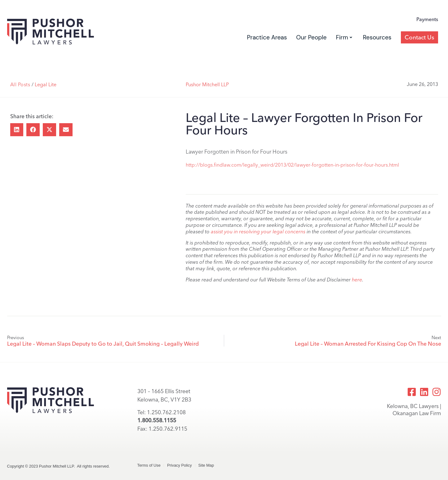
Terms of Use (149, 465)
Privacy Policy (180, 465)
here (357, 280)
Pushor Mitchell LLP (207, 85)
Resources (377, 37)
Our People (311, 37)
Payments (427, 19)
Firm (344, 37)
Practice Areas (267, 37)
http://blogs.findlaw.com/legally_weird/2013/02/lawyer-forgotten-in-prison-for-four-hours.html (292, 165)
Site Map (206, 465)
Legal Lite (46, 85)
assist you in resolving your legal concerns (258, 232)
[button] (17, 130)
